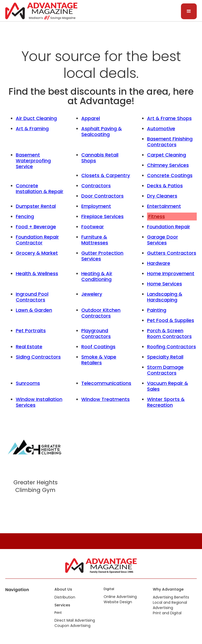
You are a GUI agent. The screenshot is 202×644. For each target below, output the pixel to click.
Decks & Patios (165, 186)
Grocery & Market (37, 253)
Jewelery (92, 294)
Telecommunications (106, 383)
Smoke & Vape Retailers (99, 360)
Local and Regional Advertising (170, 605)
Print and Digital (167, 613)
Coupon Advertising (72, 626)
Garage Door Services (163, 240)
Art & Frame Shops (169, 118)
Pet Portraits (31, 331)
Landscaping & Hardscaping (165, 297)
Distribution (65, 597)
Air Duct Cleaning (36, 118)
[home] (41, 11)
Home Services (165, 284)
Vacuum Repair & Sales (168, 386)
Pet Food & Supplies (171, 320)
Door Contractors (102, 196)
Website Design (118, 602)
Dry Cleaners (162, 196)
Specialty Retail (165, 357)
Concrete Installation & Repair (40, 188)
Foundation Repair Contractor (37, 240)
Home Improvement (171, 273)
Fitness (157, 216)
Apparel (91, 118)
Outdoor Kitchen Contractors (101, 313)
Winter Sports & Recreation (166, 402)
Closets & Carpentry (106, 175)
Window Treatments (105, 399)
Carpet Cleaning (166, 155)
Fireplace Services (102, 216)
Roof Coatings (98, 347)
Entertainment (164, 206)
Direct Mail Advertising (75, 620)
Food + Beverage (36, 227)
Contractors (96, 186)
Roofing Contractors (171, 347)
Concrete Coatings (170, 175)
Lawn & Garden (34, 310)
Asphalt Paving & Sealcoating (102, 131)
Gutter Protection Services (102, 256)
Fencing (25, 216)
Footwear (93, 227)
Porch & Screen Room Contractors (169, 333)
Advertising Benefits (171, 597)
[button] (189, 11)
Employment (96, 206)
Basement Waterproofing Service (33, 161)
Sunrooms (28, 383)
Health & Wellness (37, 273)
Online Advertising (120, 597)
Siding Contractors (38, 357)
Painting (157, 310)
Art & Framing (32, 129)
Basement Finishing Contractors (170, 142)
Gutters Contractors (172, 253)
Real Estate (29, 347)
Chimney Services (168, 165)
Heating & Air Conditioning (97, 276)
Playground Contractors (96, 333)
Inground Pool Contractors (32, 297)
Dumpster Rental (36, 206)
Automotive (161, 129)
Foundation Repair (169, 227)
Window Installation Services (39, 402)
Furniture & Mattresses (95, 240)
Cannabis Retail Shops (100, 158)
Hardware (159, 263)
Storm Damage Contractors (165, 370)
